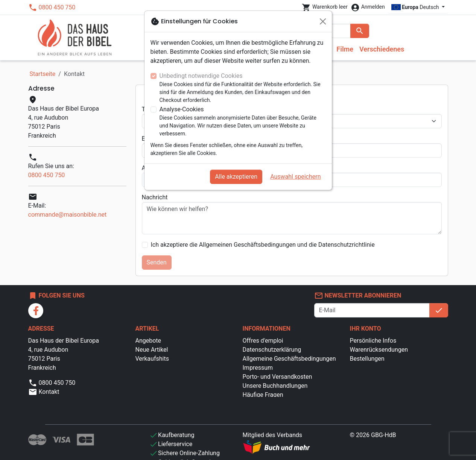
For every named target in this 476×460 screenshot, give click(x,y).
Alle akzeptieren (236, 177)
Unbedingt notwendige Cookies (201, 76)
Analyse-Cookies (182, 109)
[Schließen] (323, 21)
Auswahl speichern (295, 177)
